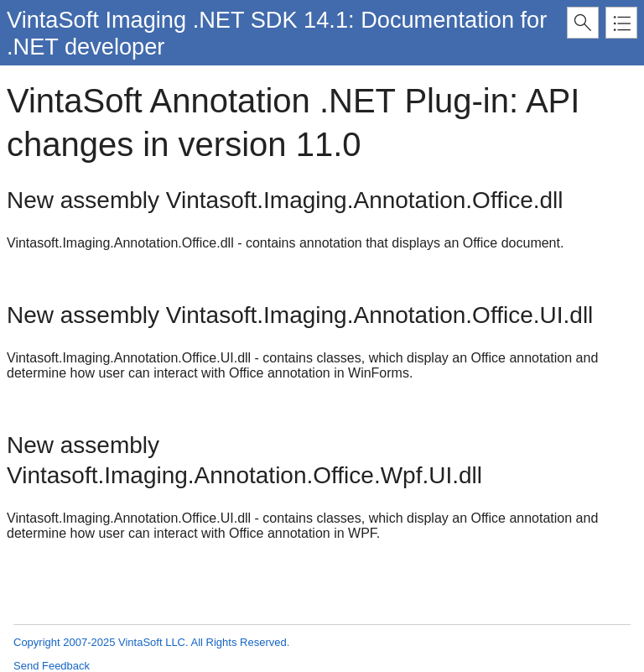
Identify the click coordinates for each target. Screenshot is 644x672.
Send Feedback (52, 666)
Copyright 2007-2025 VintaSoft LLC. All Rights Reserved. (151, 642)
